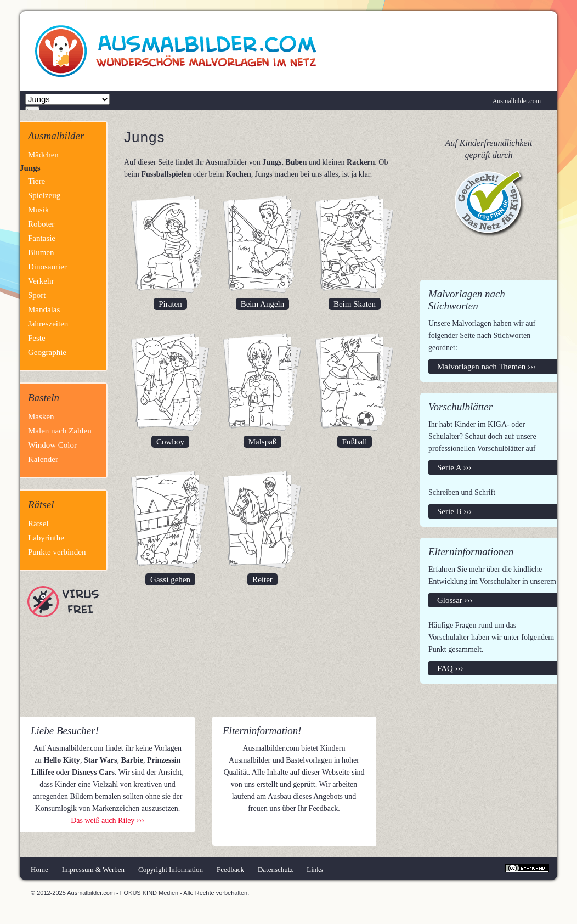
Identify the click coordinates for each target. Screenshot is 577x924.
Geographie (47, 352)
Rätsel (38, 523)
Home (39, 869)
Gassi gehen (170, 579)
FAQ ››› (450, 668)
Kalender (43, 459)
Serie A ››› (454, 467)
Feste (37, 338)
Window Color (52, 445)
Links (315, 869)
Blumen (41, 252)
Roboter (41, 224)
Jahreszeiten (48, 324)
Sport (37, 295)
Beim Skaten (355, 304)
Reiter (262, 579)
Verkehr (41, 281)
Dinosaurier (47, 267)
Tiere (36, 181)
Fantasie (42, 238)
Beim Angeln (263, 304)
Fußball (355, 442)
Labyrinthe (46, 538)
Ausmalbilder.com (517, 101)
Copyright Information (171, 869)
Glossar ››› (455, 600)
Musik (38, 210)
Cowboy (170, 442)
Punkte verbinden (57, 552)
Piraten (170, 304)
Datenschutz (275, 869)
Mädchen (43, 155)
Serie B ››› (454, 511)
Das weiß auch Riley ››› (108, 821)
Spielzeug (44, 195)
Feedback (230, 869)
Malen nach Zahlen (60, 431)
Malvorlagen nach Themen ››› (487, 367)
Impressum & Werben (93, 869)
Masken (41, 416)
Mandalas (44, 309)
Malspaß (263, 442)
